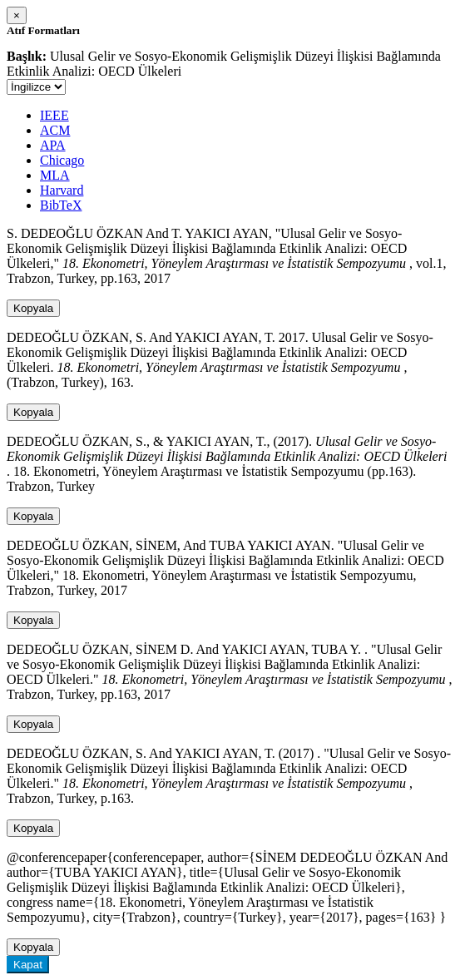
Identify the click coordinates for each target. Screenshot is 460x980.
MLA (55, 175)
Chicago (62, 160)
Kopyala (33, 308)
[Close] (17, 15)
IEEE (54, 115)
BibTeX (61, 205)
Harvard (62, 190)
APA (53, 145)
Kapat (28, 965)
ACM (55, 130)
